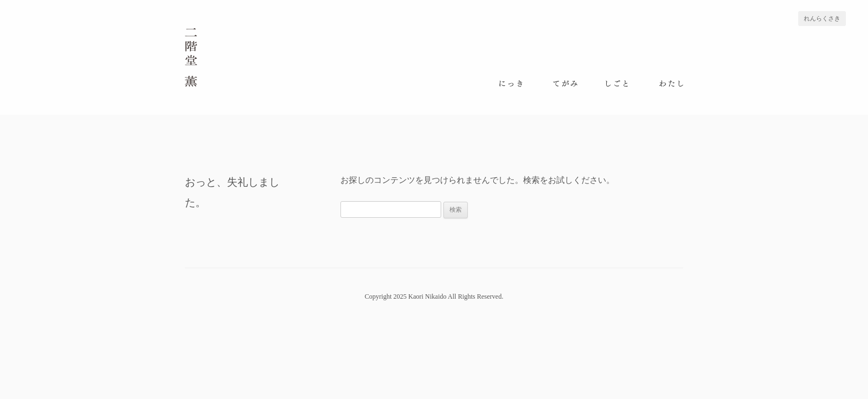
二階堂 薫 (192, 57)
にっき (512, 83)
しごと (618, 83)
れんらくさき (822, 19)
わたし (671, 83)
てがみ (565, 83)
